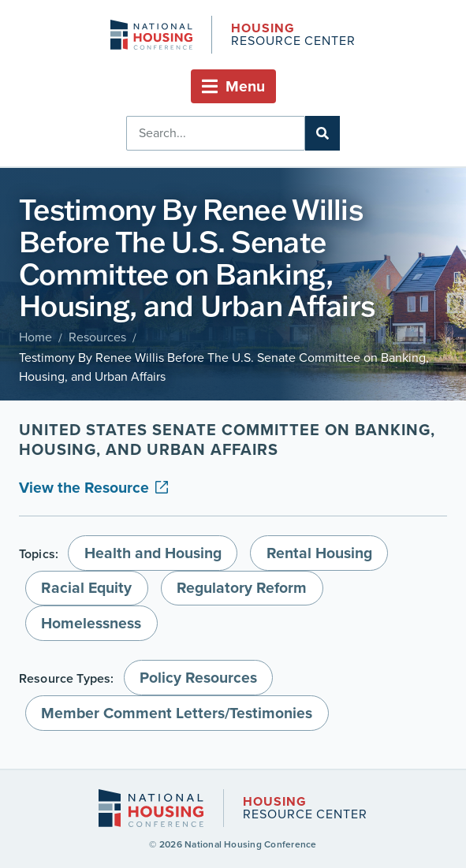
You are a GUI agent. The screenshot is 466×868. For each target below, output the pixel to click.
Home (35, 337)
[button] (233, 86)
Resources (97, 337)
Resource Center (293, 36)
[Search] (322, 133)
